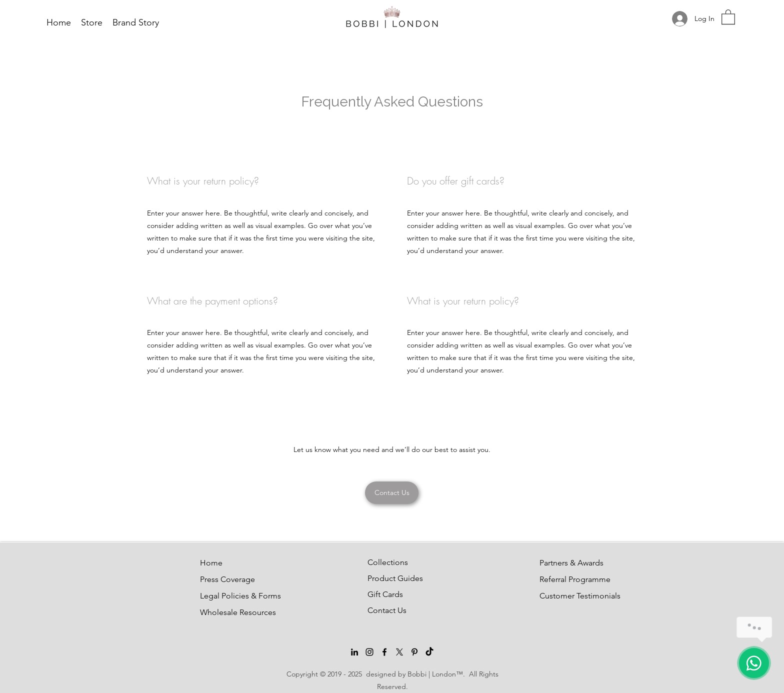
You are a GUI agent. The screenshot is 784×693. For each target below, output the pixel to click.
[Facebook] (384, 652)
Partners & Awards (563, 563)
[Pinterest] (414, 652)
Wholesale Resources (224, 612)
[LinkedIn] (354, 652)
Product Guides (391, 578)
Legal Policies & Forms (224, 596)
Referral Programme (563, 579)
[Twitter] (399, 652)
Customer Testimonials (563, 596)
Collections (388, 562)
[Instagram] (369, 652)
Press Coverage (224, 579)
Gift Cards (385, 594)
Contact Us (387, 610)
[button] (728, 16)
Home (211, 563)
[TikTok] (429, 652)
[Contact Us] (392, 493)
